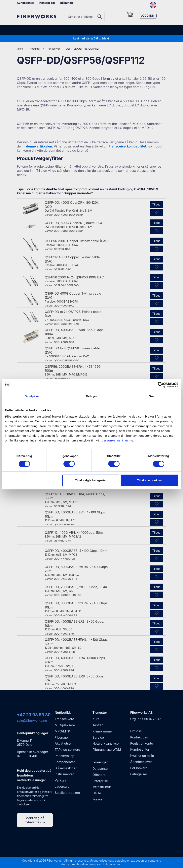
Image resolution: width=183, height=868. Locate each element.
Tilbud (156, 204)
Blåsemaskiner (66, 768)
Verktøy (60, 780)
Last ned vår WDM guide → (91, 38)
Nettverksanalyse (106, 743)
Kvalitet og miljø (142, 756)
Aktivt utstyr (64, 743)
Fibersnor (62, 737)
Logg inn (148, 16)
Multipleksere (65, 725)
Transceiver (53, 49)
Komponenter (65, 762)
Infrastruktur (102, 787)
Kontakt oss (47, 3)
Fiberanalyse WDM (107, 750)
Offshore (99, 775)
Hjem (20, 49)
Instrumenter (64, 774)
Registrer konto (142, 743)
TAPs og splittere (67, 750)
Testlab (98, 725)
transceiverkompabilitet (128, 146)
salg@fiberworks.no (32, 721)
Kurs (96, 719)
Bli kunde (67, 3)
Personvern (139, 768)
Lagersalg (62, 786)
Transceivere (64, 719)
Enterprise (100, 781)
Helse (97, 793)
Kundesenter (26, 3)
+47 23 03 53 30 (34, 715)
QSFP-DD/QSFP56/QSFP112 (82, 49)
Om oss (136, 731)
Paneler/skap (64, 756)
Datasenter (101, 769)
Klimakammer (103, 731)
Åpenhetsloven (142, 762)
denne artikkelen (39, 146)
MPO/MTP (62, 731)
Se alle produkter (67, 793)
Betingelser (139, 774)
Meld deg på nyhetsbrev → (35, 820)
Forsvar (98, 799)
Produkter (35, 49)
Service (98, 737)
